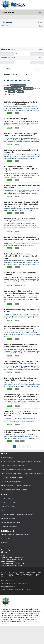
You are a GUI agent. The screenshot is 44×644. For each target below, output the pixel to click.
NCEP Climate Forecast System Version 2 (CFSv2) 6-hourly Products (20, 103)
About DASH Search (8, 539)
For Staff (4, 510)
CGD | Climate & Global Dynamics (13, 466)
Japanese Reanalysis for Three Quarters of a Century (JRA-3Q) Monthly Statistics (21, 362)
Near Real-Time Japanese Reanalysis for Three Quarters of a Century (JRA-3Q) (21, 134)
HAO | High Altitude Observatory (12, 482)
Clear (41, 26)
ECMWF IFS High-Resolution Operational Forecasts (20, 274)
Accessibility (31, 573)
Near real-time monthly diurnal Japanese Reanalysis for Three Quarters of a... (21, 379)
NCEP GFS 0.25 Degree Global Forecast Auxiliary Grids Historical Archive (19, 220)
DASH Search (9, 12)
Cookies (22, 573)
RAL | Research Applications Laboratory (14, 490)
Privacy (15, 573)
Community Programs (9, 502)
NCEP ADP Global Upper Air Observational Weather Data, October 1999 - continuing (21, 203)
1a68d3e (9, 563)
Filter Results (10, 95)
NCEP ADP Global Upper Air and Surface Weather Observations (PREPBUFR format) (21, 238)
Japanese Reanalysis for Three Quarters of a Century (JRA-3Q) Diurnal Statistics (21, 396)
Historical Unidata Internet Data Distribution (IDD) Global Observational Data (20, 256)
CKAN (5, 552)
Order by (7, 74)
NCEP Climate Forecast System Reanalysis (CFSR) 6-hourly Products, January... (21, 327)
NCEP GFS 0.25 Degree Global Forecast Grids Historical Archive (22, 187)
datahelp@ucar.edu (22, 534)
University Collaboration (9, 526)
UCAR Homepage (7, 498)
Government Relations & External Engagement (17, 514)
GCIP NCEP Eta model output (15, 119)
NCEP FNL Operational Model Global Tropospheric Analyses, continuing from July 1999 (20, 169)
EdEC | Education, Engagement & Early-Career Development (22, 474)
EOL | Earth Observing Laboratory (12, 478)
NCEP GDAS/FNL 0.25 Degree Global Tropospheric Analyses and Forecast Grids (21, 292)
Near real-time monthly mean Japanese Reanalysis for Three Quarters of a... (20, 346)
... (23, 446)
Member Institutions (8, 518)
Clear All (40, 22)
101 (25, 446)
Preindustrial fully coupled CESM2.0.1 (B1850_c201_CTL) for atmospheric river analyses (20, 413)
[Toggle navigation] (40, 13)
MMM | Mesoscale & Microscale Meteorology (16, 486)
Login (3, 547)
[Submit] (38, 69)
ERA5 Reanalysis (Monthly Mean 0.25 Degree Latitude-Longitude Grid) (22, 431)
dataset (9, 113)
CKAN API (4, 543)
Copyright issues (13, 575)
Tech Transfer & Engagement (11, 522)
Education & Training (8, 506)
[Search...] (20, 69)
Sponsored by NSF (27, 575)
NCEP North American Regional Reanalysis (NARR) (21, 311)
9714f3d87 (10, 558)
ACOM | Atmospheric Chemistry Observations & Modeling (21, 462)
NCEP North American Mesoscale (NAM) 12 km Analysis (21, 151)
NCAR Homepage (7, 458)
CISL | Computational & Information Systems (17, 470)
